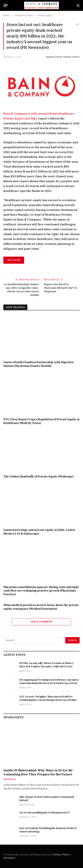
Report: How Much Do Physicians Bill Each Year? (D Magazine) (60, 288)
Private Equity (54, 57)
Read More (14, 260)
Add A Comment (41, 622)
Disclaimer (9, 858)
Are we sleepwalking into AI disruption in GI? (45, 813)
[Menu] (6, 5)
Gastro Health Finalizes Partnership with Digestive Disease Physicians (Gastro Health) (39, 364)
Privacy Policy (61, 855)
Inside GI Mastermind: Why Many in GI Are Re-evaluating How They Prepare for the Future (38, 772)
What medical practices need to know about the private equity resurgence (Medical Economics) (41, 607)
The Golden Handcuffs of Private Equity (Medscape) (38, 476)
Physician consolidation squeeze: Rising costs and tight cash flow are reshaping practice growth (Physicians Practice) (41, 591)
